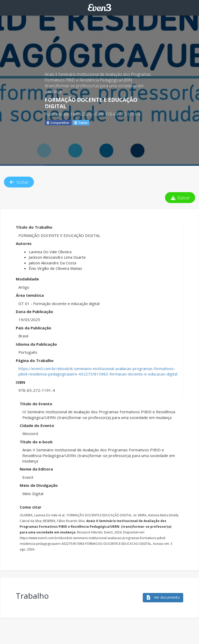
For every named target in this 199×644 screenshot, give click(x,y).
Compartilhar (58, 123)
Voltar (19, 182)
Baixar (180, 198)
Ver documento (163, 597)
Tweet (81, 123)
